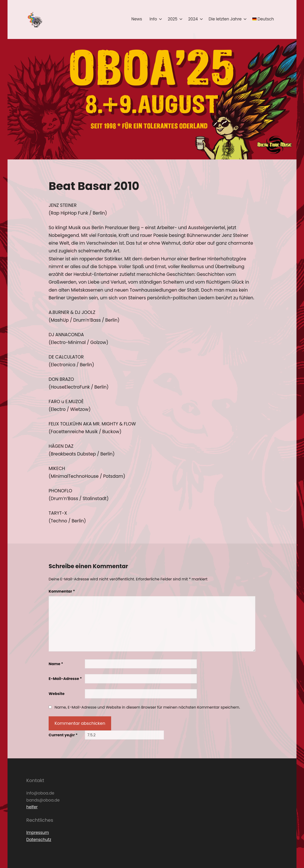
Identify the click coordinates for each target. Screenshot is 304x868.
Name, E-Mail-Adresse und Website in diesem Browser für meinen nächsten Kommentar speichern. (147, 707)
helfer (32, 807)
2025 (174, 19)
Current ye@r (63, 735)
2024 (195, 19)
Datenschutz (39, 840)
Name (56, 664)
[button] (35, 19)
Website (57, 694)
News (137, 19)
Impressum (38, 833)
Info (155, 19)
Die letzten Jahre (227, 19)
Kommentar (62, 591)
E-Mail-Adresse (65, 679)
